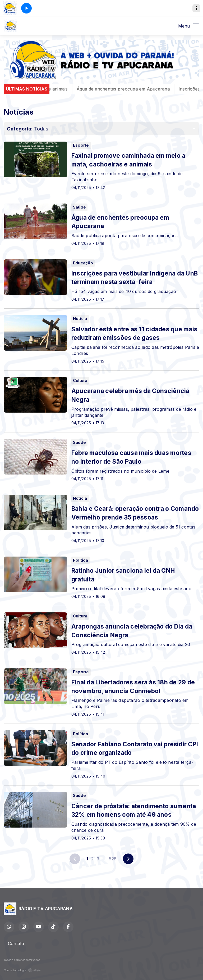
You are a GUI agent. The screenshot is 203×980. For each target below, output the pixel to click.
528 (113, 859)
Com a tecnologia (22, 970)
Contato (16, 943)
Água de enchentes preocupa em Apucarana (134, 89)
